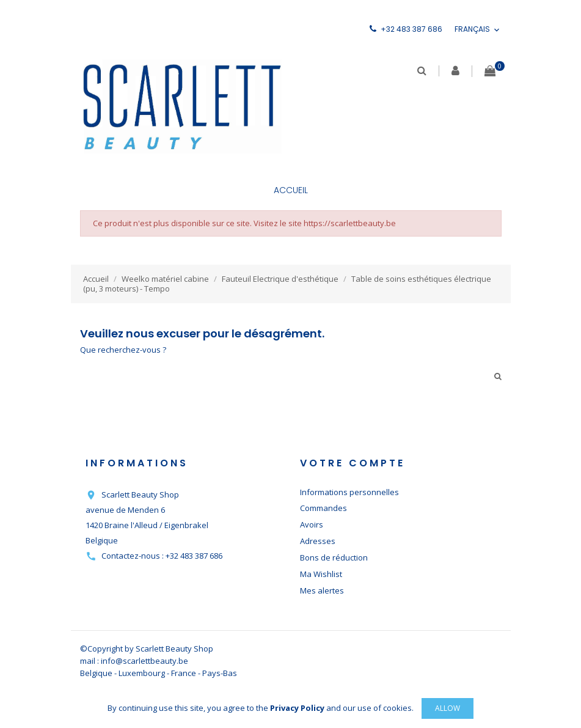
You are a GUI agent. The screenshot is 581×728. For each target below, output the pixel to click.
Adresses (318, 541)
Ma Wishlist (321, 574)
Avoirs (312, 524)
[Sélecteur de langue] (478, 30)
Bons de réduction (334, 557)
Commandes (323, 508)
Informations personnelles (349, 492)
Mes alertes (322, 590)
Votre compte (353, 463)
